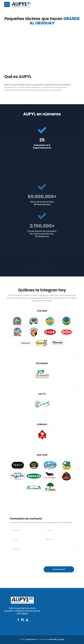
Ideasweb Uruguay (56, 639)
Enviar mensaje (59, 569)
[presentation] (60, 560)
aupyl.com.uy (32, 639)
